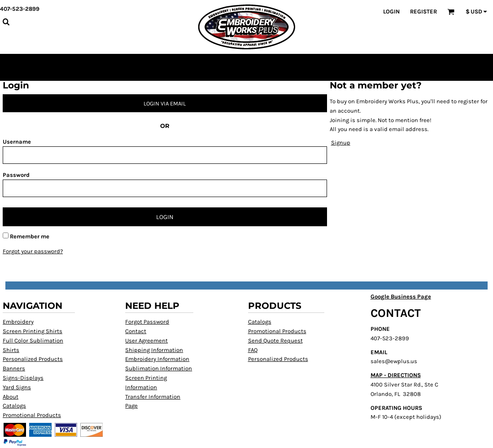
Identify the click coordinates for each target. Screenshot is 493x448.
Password (16, 175)
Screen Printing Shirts (33, 331)
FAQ (253, 350)
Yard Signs (17, 387)
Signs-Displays (23, 378)
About (11, 397)
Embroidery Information (157, 359)
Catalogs (14, 406)
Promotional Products (32, 415)
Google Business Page (401, 296)
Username (17, 142)
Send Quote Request (275, 340)
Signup (341, 143)
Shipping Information (154, 350)
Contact (136, 331)
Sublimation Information (159, 368)
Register (423, 11)
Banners (14, 368)
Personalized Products (33, 359)
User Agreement (146, 340)
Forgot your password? (33, 251)
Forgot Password (147, 322)
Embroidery (18, 322)
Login (391, 11)
